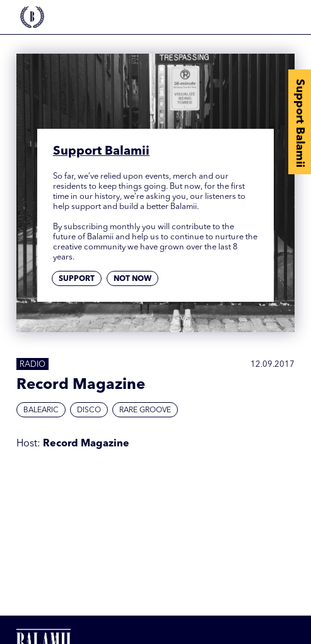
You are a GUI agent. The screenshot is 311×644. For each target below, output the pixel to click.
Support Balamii (300, 123)
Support (77, 279)
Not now (132, 279)
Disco (89, 410)
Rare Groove (145, 410)
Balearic (41, 410)
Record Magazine (86, 444)
